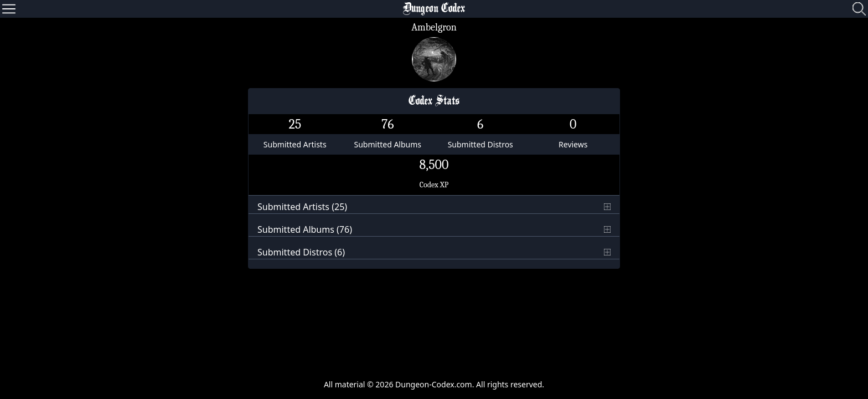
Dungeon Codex (434, 9)
